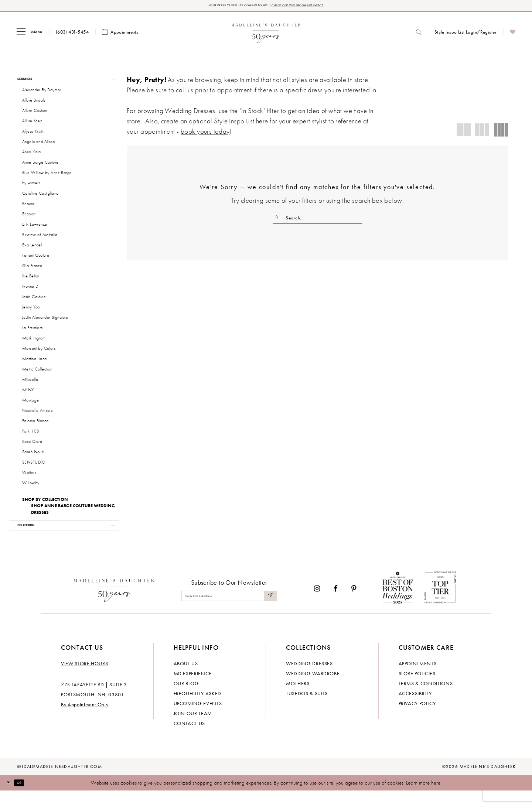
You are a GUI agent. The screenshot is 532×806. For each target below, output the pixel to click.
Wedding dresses (309, 679)
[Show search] (419, 34)
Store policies (417, 689)
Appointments (418, 679)
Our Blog (186, 699)
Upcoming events (198, 718)
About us (186, 679)
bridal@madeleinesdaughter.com (59, 782)
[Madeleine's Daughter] (114, 604)
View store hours (84, 679)
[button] (30, 34)
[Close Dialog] (11, 798)
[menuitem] (30, 34)
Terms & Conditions (426, 699)
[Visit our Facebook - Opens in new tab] (336, 603)
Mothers (298, 699)
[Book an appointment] (120, 34)
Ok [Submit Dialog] (28, 798)
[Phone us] (72, 34)
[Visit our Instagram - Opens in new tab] (317, 603)
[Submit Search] (279, 220)
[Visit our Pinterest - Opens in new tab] (354, 603)
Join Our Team (193, 728)
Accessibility (415, 708)
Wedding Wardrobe (313, 689)
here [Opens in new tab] (262, 123)
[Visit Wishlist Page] (513, 34)
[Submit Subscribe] (269, 611)
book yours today (205, 134)
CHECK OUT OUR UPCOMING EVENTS (317, 6)
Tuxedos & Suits (307, 708)
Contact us (190, 738)
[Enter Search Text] (318, 220)
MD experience (193, 689)
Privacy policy (417, 718)
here (436, 798)
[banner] (266, 34)
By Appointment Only (85, 720)
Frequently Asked (197, 708)
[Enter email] (229, 611)
